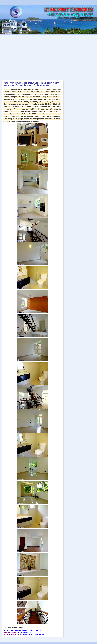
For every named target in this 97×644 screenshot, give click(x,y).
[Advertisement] (20, 56)
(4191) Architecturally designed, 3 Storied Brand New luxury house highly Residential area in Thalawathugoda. (31, 84)
